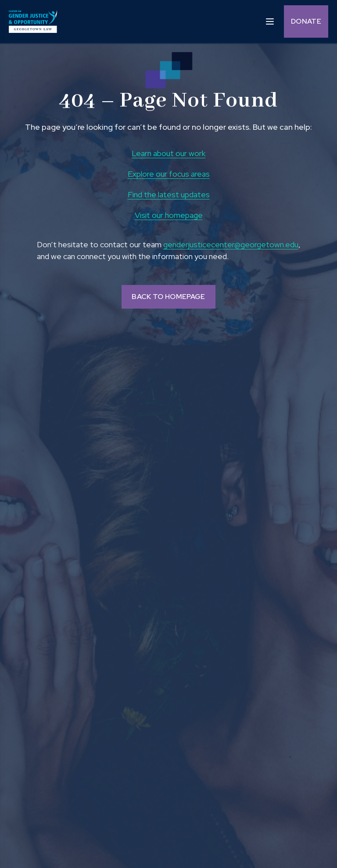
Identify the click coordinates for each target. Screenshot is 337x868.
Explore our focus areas (169, 174)
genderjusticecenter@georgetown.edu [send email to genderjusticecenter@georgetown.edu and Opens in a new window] (231, 244)
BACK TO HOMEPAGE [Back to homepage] (168, 297)
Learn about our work (168, 153)
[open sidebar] (270, 21)
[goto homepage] (33, 21)
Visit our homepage (169, 215)
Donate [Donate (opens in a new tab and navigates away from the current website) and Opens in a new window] (306, 21)
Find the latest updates (169, 194)
